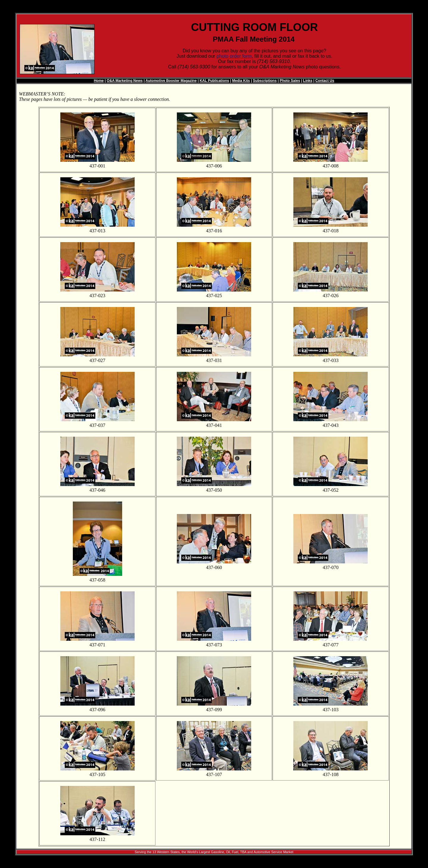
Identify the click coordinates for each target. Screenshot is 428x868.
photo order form (234, 56)
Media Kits (241, 81)
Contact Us (325, 81)
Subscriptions (265, 81)
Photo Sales (290, 81)
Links (308, 81)
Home (99, 81)
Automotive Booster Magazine (171, 81)
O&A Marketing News (125, 81)
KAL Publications (214, 81)
